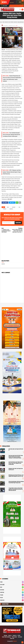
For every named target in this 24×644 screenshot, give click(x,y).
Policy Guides (14, 637)
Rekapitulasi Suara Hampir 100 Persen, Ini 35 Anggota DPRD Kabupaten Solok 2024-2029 (16, 476)
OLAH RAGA (2, 590)
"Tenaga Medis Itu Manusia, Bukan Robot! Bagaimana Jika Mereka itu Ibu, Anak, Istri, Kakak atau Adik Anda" (16, 489)
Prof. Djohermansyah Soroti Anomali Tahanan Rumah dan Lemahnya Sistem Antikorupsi (11, 134)
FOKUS (8, 207)
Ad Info (19, 636)
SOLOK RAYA (11, 209)
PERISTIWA (5, 209)
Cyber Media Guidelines (6, 637)
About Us (10, 636)
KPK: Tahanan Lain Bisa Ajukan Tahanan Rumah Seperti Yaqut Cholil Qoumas (12, 172)
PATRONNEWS (15, 641)
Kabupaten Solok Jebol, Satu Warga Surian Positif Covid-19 (16, 469)
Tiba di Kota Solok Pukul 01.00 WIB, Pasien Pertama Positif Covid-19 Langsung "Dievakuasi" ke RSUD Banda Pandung (16, 457)
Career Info (12, 639)
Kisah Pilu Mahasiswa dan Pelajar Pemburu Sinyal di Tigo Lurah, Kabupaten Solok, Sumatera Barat (16, 463)
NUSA (19, 207)
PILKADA (2, 595)
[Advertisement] (12, 247)
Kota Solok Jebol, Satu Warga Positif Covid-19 (16, 450)
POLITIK (2, 598)
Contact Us (15, 636)
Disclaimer (20, 637)
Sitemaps (6, 636)
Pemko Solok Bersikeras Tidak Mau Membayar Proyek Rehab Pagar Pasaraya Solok (16, 482)
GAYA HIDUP (14, 207)
